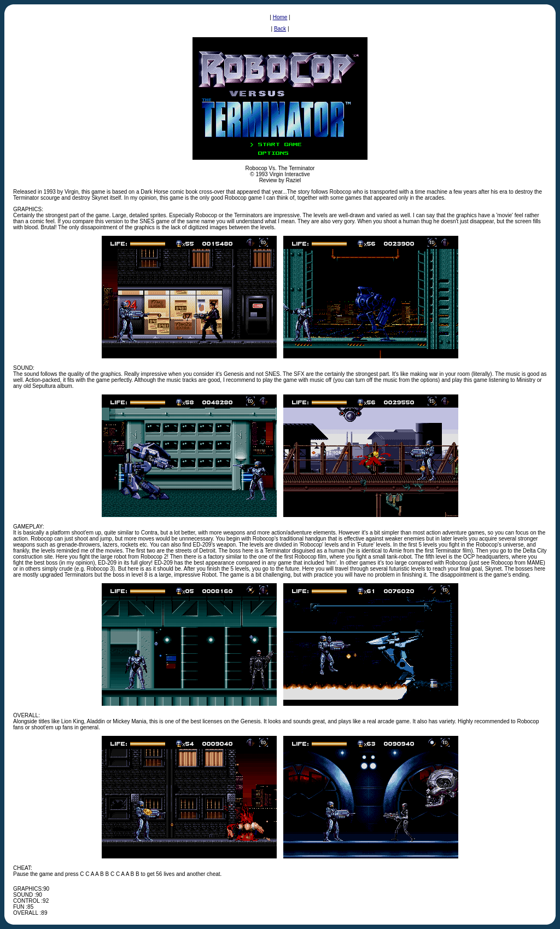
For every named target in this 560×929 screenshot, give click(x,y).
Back (280, 29)
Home (280, 17)
